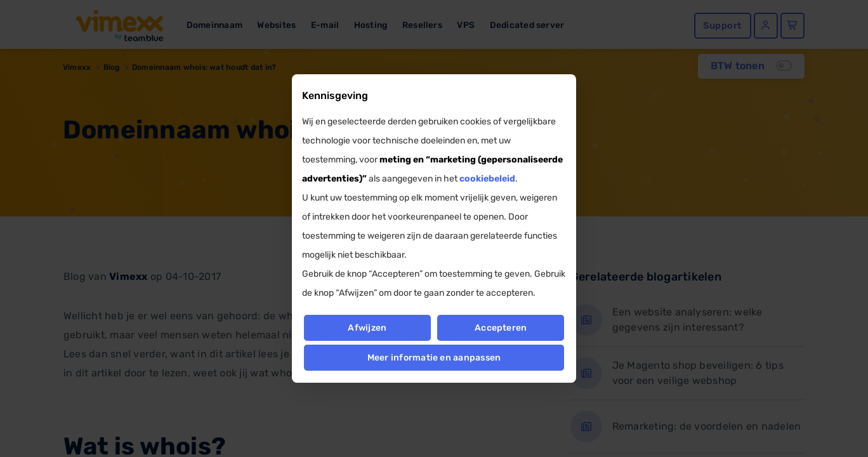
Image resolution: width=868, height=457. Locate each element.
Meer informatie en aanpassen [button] (434, 358)
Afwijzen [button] (367, 328)
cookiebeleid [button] (487, 179)
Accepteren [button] (501, 328)
